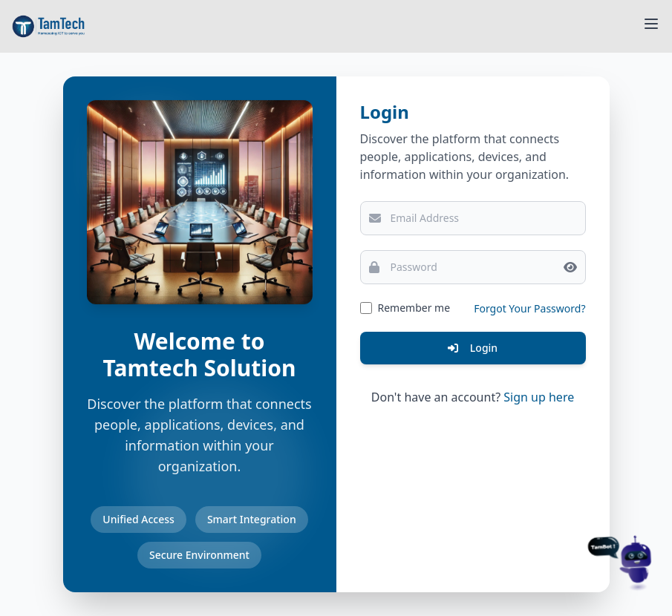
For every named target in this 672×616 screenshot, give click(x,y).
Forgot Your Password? (529, 308)
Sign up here (539, 397)
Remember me (414, 308)
